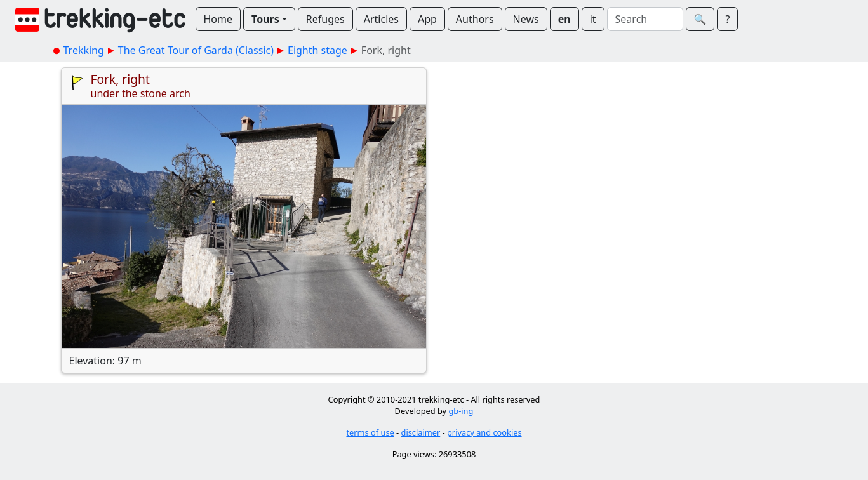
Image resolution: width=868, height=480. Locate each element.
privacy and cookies (484, 432)
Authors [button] (475, 19)
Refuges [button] (325, 19)
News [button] (526, 19)
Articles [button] (381, 19)
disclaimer (421, 432)
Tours (265, 19)
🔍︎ (700, 19)
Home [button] (218, 19)
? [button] (727, 19)
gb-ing (461, 411)
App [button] (427, 19)
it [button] (593, 19)
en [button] (564, 19)
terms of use (370, 432)
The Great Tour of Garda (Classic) (196, 50)
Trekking (84, 50)
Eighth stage (317, 50)
